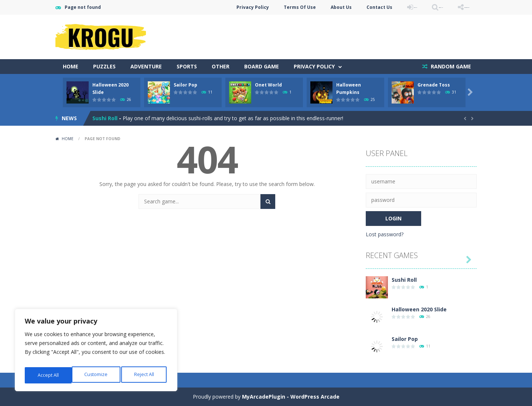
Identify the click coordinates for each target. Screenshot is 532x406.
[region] (96, 352)
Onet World (268, 85)
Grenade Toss (434, 85)
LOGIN (372, 7)
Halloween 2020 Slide (419, 309)
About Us (290, 7)
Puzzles (104, 66)
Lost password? (385, 234)
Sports (187, 66)
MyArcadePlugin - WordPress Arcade (291, 397)
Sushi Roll (105, 118)
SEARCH (411, 7)
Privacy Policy (202, 7)
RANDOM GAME (450, 66)
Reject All (97, 375)
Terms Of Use (249, 7)
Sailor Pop (185, 85)
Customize (49, 375)
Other (221, 66)
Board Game (262, 66)
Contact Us (328, 7)
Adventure (146, 66)
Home (71, 66)
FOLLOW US (456, 7)
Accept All (145, 375)
